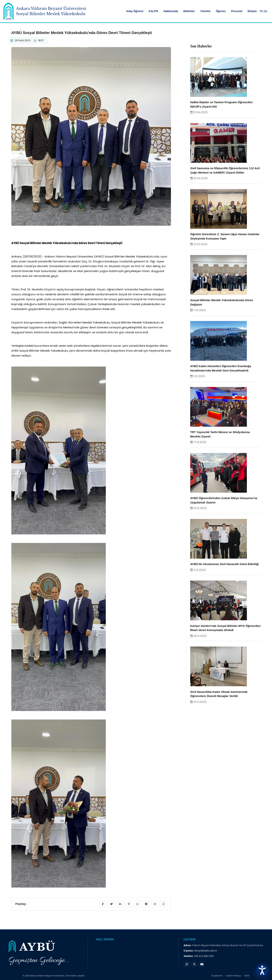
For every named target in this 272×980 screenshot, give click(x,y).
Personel (237, 11)
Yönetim (205, 11)
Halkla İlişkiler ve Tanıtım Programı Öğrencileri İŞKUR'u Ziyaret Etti (221, 104)
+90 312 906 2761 (204, 956)
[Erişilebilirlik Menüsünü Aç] (262, 970)
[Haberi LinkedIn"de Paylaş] (120, 904)
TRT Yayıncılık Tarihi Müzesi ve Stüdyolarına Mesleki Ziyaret (220, 434)
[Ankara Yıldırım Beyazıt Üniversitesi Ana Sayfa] (8, 11)
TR (261, 11)
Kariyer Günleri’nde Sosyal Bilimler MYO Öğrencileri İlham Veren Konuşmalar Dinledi (225, 628)
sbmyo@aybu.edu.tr (206, 951)
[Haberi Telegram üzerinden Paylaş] (146, 904)
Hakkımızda (171, 11)
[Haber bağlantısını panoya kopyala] (164, 904)
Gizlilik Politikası (233, 976)
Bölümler (189, 11)
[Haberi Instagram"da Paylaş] (155, 904)
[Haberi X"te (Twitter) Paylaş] (111, 904)
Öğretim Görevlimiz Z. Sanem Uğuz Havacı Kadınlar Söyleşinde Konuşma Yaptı (225, 236)
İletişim (252, 11)
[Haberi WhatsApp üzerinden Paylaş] (138, 904)
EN (265, 11)
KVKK (247, 976)
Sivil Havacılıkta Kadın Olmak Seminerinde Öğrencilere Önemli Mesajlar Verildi (219, 694)
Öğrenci (221, 11)
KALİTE (153, 11)
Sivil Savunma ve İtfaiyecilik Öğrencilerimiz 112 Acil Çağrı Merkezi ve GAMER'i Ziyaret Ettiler (225, 170)
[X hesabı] (194, 964)
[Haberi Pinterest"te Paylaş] (129, 904)
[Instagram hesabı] (187, 964)
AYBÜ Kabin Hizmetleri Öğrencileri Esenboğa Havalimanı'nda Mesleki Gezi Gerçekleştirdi (221, 368)
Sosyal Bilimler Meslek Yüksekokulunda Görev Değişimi (222, 302)
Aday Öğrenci (135, 11)
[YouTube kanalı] (202, 964)
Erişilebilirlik (217, 976)
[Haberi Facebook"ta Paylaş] (103, 904)
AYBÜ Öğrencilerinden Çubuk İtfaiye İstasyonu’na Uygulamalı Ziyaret (224, 500)
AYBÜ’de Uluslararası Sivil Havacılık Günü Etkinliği (224, 564)
